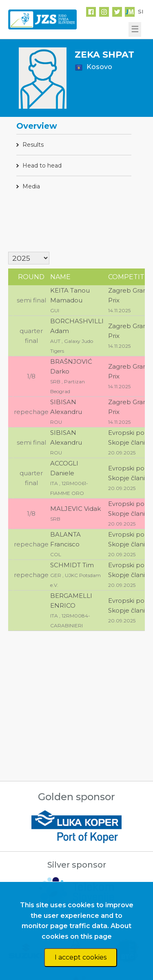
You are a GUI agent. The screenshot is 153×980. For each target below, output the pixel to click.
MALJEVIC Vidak (75, 509)
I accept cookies (81, 957)
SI (141, 11)
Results (33, 145)
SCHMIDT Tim (72, 565)
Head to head (42, 166)
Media (31, 186)
